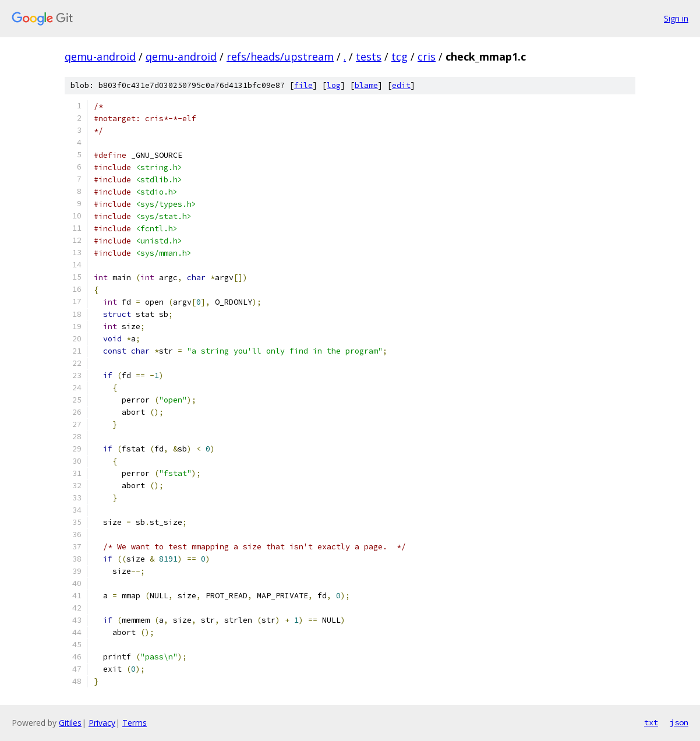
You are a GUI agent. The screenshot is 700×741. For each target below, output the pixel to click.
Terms (135, 723)
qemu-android (100, 57)
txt (651, 722)
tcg (400, 57)
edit (401, 85)
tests (369, 57)
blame (366, 85)
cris (427, 57)
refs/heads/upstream (280, 57)
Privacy (102, 723)
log (334, 85)
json (679, 722)
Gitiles (70, 723)
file (303, 85)
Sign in (676, 18)
